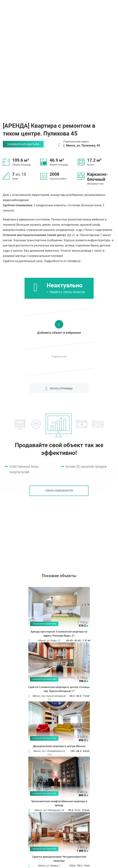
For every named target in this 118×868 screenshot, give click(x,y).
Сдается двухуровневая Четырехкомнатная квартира (59, 859)
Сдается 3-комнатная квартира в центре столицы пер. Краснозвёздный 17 (59, 689)
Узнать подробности (59, 491)
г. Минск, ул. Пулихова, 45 (82, 145)
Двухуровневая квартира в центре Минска (59, 746)
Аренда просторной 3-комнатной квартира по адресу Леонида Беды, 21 (59, 634)
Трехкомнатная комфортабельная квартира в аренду (59, 803)
